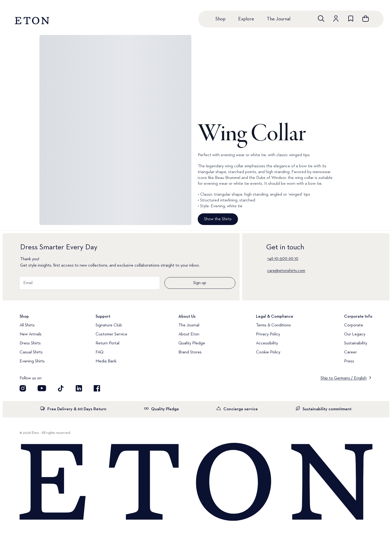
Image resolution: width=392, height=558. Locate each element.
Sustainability (356, 343)
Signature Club (109, 325)
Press (349, 361)
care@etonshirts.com (286, 271)
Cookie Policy (268, 352)
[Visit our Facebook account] (97, 388)
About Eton (189, 334)
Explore (246, 19)
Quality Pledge (192, 343)
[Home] (196, 482)
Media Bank (106, 361)
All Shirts (27, 325)
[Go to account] (336, 19)
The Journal (279, 19)
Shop (220, 19)
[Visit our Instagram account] (23, 388)
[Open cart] (366, 19)
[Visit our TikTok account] (61, 388)
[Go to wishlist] (351, 19)
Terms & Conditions (273, 325)
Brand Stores (190, 352)
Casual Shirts (31, 352)
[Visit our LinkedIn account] (79, 388)
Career (350, 352)
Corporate (354, 325)
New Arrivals (31, 334)
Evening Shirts (32, 361)
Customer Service (111, 334)
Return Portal (107, 343)
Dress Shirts (30, 343)
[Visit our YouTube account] (42, 388)
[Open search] (321, 19)
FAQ (100, 352)
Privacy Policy (268, 334)
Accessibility (267, 343)
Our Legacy (355, 334)
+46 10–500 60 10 (283, 259)
